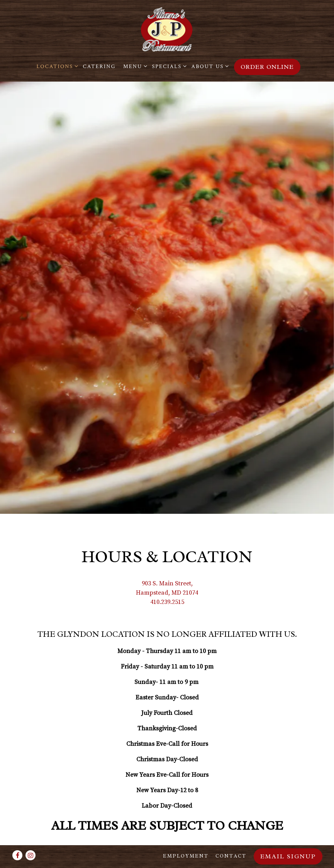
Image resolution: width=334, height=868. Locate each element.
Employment (186, 856)
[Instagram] (31, 855)
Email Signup (288, 856)
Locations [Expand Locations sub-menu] (56, 66)
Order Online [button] (267, 67)
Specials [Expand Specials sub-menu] (168, 66)
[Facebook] (17, 855)
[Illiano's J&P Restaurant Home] (167, 29)
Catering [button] (99, 66)
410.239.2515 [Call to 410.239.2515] (167, 570)
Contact (231, 856)
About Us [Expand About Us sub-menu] (209, 66)
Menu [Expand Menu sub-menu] (134, 66)
